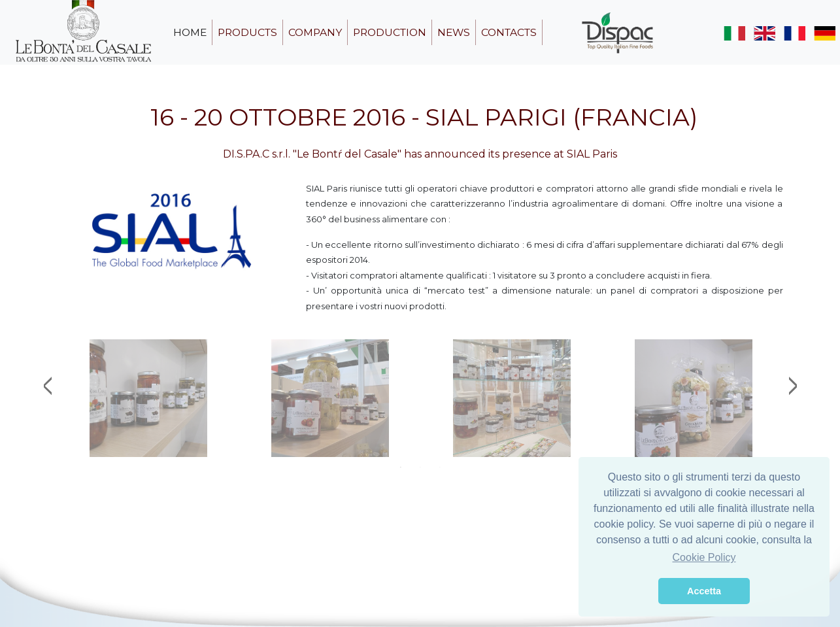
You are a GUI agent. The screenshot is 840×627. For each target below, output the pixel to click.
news (454, 32)
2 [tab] (420, 467)
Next (793, 386)
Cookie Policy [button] (704, 557)
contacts (509, 32)
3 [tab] (440, 467)
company (315, 32)
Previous (48, 386)
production (390, 32)
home (190, 32)
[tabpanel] (148, 398)
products (247, 32)
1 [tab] (401, 467)
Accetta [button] (704, 591)
